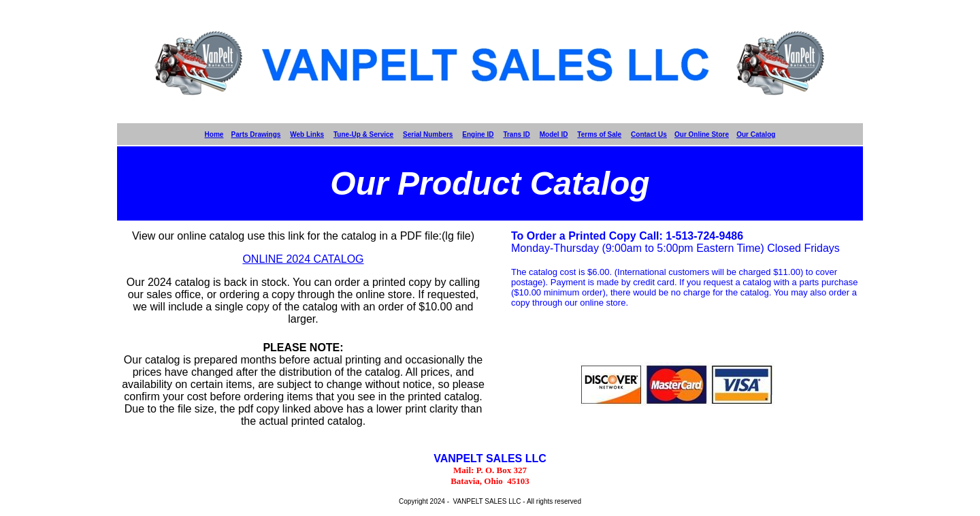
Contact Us (649, 134)
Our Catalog (756, 134)
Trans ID (516, 134)
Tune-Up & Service (363, 134)
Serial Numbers (428, 134)
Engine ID (478, 134)
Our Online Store (702, 134)
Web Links (307, 134)
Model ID (554, 134)
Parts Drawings (256, 134)
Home (214, 134)
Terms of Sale (599, 134)
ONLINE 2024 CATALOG (303, 259)
